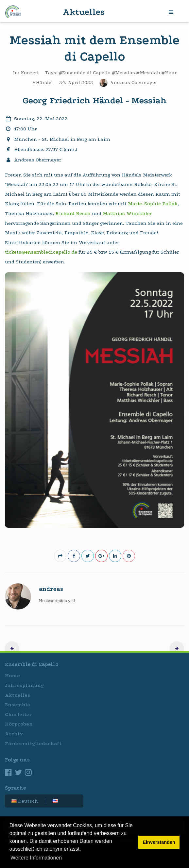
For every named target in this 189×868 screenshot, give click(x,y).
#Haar (169, 73)
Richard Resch (73, 213)
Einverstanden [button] (159, 842)
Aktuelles (17, 695)
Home (12, 676)
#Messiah (148, 73)
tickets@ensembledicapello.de (41, 252)
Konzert (30, 73)
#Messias (123, 73)
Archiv (14, 734)
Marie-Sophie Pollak (153, 204)
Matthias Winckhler (127, 213)
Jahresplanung (24, 685)
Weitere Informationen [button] (36, 858)
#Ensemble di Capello (85, 73)
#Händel (43, 82)
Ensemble (17, 705)
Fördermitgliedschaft (33, 743)
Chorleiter (18, 714)
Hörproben (19, 724)
